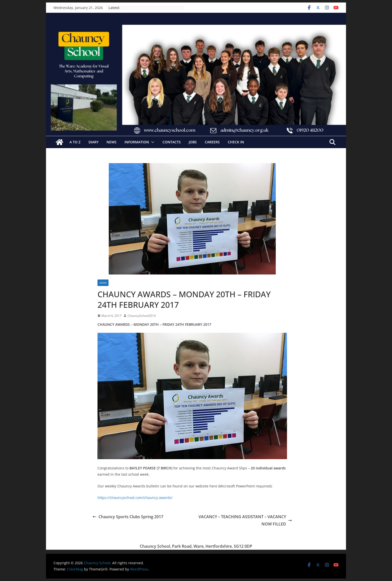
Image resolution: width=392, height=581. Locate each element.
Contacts (172, 142)
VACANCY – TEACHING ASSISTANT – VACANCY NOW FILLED (245, 520)
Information (137, 142)
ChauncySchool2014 (142, 316)
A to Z (75, 142)
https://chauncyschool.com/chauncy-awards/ (135, 498)
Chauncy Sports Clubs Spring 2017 (128, 517)
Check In (236, 142)
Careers (212, 142)
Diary (93, 142)
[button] (152, 142)
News (111, 142)
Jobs (193, 142)
